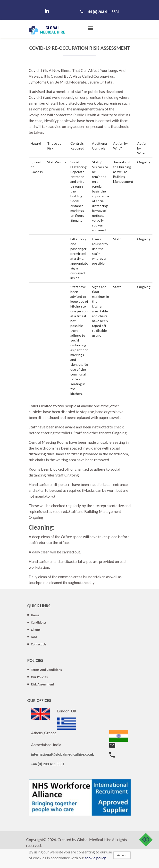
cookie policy (95, 858)
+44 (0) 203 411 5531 (103, 12)
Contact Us (39, 644)
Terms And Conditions (46, 670)
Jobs (34, 637)
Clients (36, 630)
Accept (122, 855)
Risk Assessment (43, 684)
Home (35, 615)
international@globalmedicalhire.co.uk (63, 754)
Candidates (39, 622)
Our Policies (39, 677)
